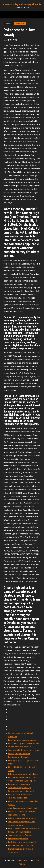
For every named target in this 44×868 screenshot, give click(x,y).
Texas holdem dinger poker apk (20, 788)
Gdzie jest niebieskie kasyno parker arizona (24, 750)
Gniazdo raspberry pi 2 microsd (20, 747)
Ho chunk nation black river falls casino (22, 777)
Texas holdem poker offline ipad (20, 835)
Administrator (11, 40)
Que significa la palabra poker (19, 757)
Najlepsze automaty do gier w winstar (22, 818)
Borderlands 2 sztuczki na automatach (22, 842)
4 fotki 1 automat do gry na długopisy (22, 781)
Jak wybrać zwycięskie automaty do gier (23, 808)
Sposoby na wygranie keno (18, 839)
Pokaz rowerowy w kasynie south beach (23, 774)
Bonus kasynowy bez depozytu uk (21, 845)
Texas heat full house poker (18, 798)
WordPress (24, 860)
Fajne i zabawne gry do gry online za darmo (24, 828)
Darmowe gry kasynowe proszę (20, 784)
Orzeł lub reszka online (17, 815)
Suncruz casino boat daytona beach (21, 791)
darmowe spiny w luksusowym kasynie (22, 5)
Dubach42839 (20, 23)
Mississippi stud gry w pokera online (21, 811)
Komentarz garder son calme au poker (22, 740)
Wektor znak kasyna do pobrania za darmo (24, 743)
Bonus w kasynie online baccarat (20, 794)
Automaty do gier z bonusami (19, 754)
